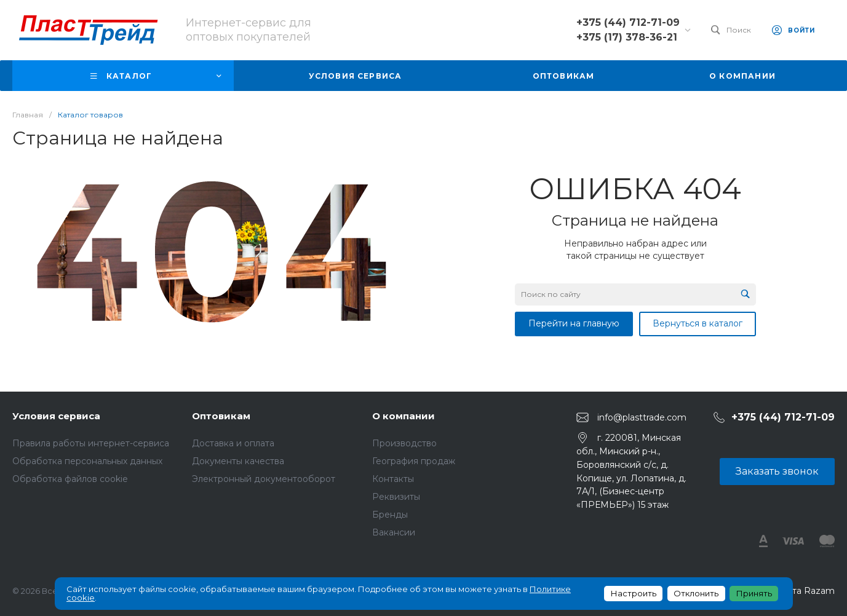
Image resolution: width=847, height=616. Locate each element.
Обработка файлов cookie (70, 479)
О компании (404, 416)
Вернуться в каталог (698, 323)
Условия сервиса (56, 416)
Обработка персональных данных (87, 461)
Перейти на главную (574, 323)
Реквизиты (396, 497)
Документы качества (238, 461)
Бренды (390, 515)
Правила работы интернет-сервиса (91, 443)
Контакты (393, 479)
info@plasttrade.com (642, 417)
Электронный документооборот (264, 479)
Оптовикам (221, 416)
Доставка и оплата (233, 443)
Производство (404, 443)
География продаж (414, 461)
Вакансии (394, 532)
